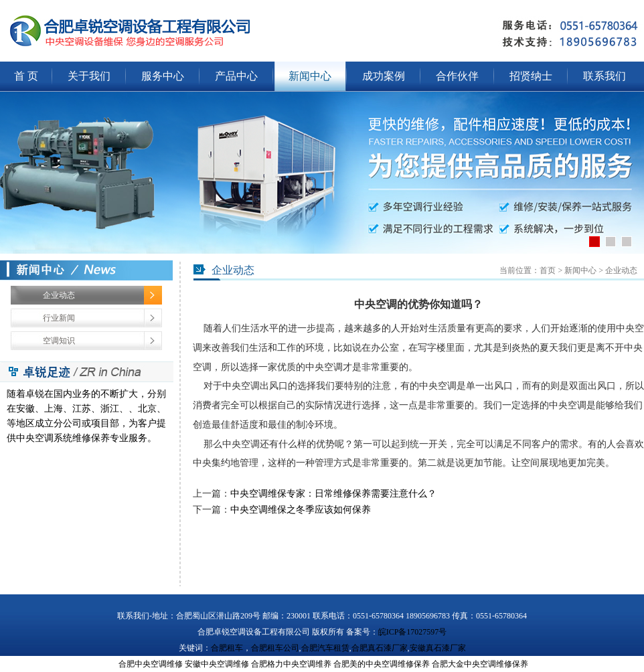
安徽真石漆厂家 (438, 648)
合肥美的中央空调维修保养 (382, 664)
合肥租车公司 (275, 648)
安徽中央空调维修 (217, 664)
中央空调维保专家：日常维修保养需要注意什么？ (333, 494)
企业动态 (59, 295)
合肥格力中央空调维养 (291, 664)
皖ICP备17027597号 (413, 632)
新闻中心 (310, 76)
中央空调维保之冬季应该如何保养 (301, 510)
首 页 (26, 76)
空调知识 (59, 341)
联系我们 (605, 76)
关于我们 (89, 76)
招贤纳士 (531, 76)
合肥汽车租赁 (325, 648)
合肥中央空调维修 (151, 664)
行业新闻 (59, 318)
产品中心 (236, 76)
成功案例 (384, 76)
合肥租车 (227, 648)
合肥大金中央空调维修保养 (480, 664)
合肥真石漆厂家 (380, 648)
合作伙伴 (457, 76)
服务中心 (163, 76)
